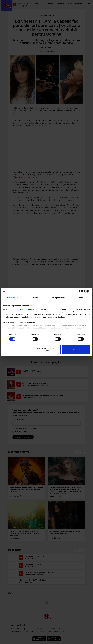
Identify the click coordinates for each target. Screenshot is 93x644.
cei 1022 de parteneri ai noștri (20, 309)
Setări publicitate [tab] (58, 298)
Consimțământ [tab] (12, 298)
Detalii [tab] (35, 298)
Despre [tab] (81, 298)
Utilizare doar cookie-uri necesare (46, 350)
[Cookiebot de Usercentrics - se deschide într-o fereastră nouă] (81, 291)
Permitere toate (76, 350)
